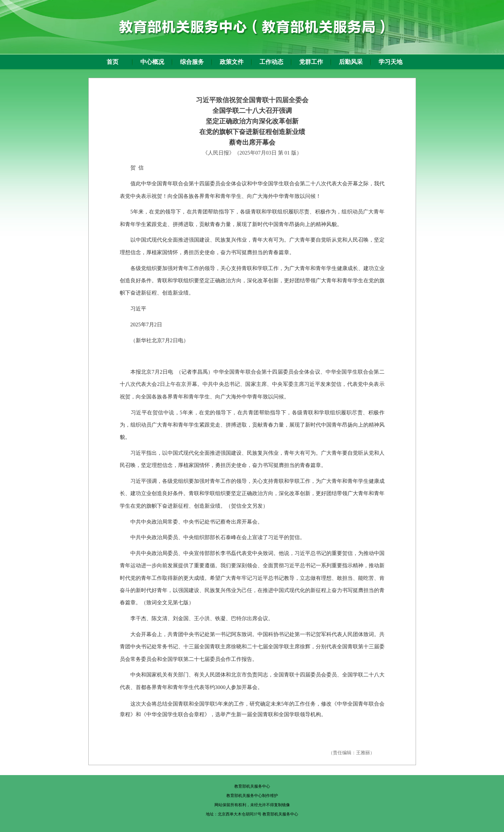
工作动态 (271, 62)
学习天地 (390, 62)
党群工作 (311, 62)
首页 (113, 62)
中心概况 (152, 62)
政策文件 (232, 62)
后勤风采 (351, 62)
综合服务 (192, 62)
